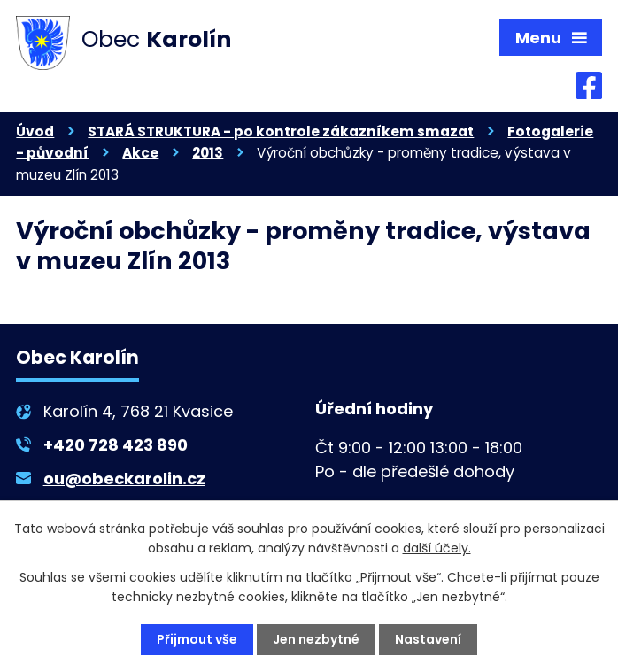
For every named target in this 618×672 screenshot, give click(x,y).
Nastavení (428, 639)
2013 (208, 153)
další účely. (437, 548)
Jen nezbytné (316, 639)
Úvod (35, 131)
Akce (140, 153)
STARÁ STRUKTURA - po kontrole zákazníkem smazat (281, 131)
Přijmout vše (197, 639)
